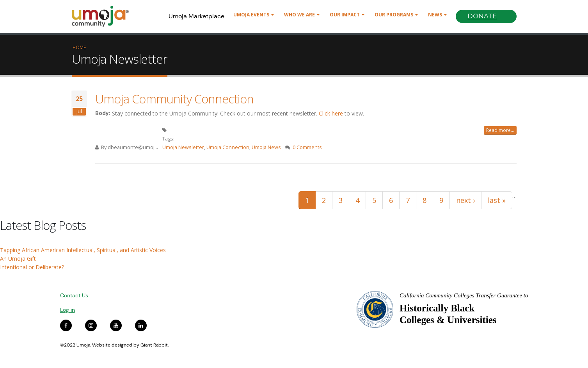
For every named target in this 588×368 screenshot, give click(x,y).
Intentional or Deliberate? (32, 267)
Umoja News (266, 147)
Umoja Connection (228, 147)
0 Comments (307, 147)
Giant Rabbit (154, 345)
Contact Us (74, 295)
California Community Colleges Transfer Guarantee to (464, 295)
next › (465, 200)
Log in (68, 310)
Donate (482, 16)
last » (497, 200)
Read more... (500, 130)
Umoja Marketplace (196, 16)
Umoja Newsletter (183, 147)
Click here (331, 113)
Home (79, 47)
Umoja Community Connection (174, 99)
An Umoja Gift (18, 259)
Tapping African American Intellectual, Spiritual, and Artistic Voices (83, 250)
